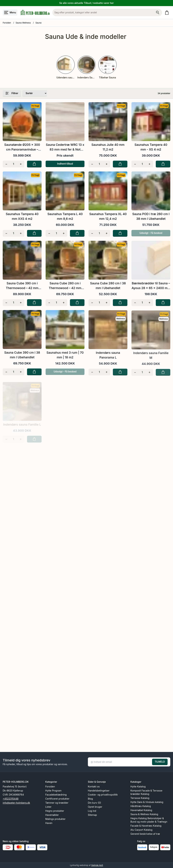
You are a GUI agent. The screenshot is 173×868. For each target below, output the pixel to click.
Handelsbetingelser (99, 791)
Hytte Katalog (138, 786)
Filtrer (12, 93)
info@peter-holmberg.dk (16, 803)
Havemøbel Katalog (141, 810)
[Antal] (14, 164)
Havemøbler (52, 815)
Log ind (92, 811)
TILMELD (160, 762)
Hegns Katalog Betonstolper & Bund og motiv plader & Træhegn (149, 820)
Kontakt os (94, 786)
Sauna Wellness (23, 23)
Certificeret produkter (57, 799)
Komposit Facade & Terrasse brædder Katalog (146, 792)
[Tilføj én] (21, 164)
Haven (49, 823)
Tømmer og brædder (57, 803)
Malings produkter (55, 819)
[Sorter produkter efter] (35, 93)
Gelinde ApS (97, 865)
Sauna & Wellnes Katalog (144, 814)
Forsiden (7, 23)
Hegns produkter (55, 811)
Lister (48, 807)
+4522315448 (11, 799)
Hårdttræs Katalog (141, 806)
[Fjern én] (6, 164)
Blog (90, 799)
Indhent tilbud (65, 164)
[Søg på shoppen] (158, 13)
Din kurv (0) (94, 803)
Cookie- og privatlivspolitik (103, 795)
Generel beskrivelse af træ (145, 834)
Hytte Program (53, 791)
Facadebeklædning (56, 795)
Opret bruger (95, 807)
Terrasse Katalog (140, 798)
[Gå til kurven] (168, 13)
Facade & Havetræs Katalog (146, 826)
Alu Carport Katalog (141, 830)
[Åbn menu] (10, 13)
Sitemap (92, 815)
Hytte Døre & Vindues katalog (147, 802)
